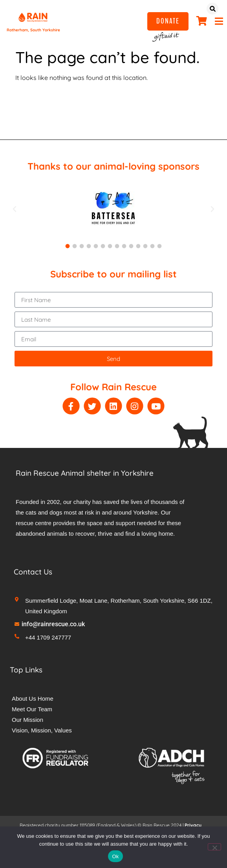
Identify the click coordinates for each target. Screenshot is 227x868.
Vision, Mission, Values (42, 730)
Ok (115, 856)
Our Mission (27, 720)
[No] (214, 847)
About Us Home (33, 699)
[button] (15, 209)
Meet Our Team (32, 709)
